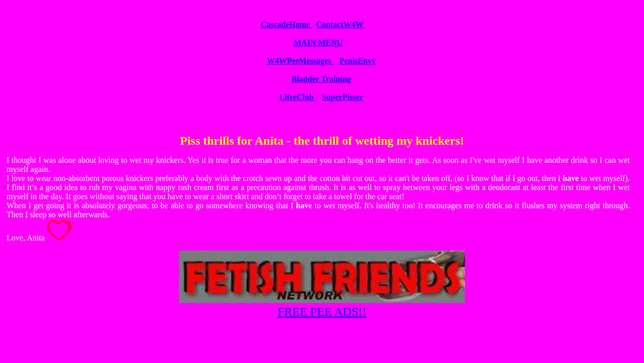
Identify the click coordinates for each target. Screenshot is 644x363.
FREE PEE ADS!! (322, 312)
